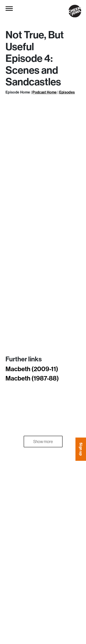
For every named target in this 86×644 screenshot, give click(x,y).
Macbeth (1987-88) (32, 378)
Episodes (67, 92)
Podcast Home (44, 92)
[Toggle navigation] (10, 8)
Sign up (81, 449)
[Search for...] (20, 9)
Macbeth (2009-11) (32, 369)
